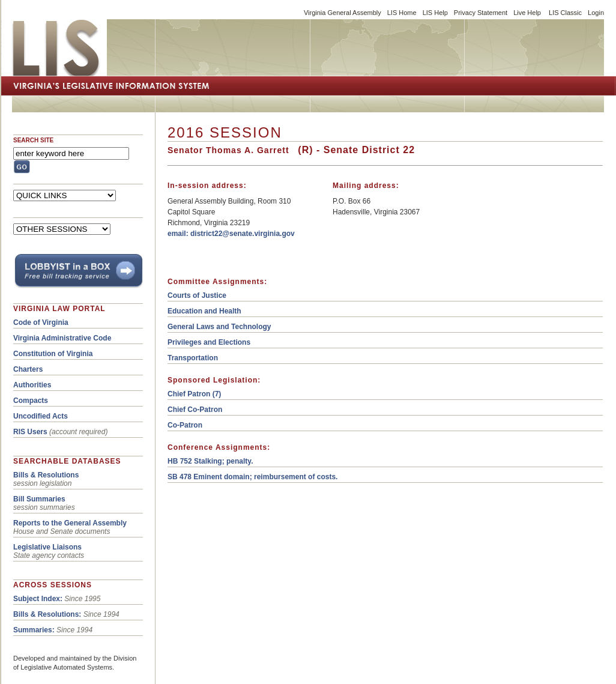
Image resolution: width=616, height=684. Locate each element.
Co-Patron (185, 425)
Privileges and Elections (209, 342)
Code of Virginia (41, 322)
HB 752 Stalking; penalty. (210, 461)
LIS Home (402, 13)
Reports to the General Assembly (70, 523)
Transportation (193, 358)
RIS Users (30, 432)
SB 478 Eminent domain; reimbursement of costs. (252, 477)
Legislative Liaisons (47, 547)
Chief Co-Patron (195, 410)
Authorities (32, 385)
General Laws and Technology (219, 327)
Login (596, 13)
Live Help (527, 13)
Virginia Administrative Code (62, 338)
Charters (28, 369)
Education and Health (204, 311)
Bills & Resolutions (46, 475)
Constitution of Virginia (53, 354)
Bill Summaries (39, 499)
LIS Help (435, 13)
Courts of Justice (197, 295)
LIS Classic (565, 13)
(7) (216, 394)
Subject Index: (38, 599)
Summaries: (34, 630)
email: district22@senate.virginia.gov (231, 234)
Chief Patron (189, 394)
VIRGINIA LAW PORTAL (59, 309)
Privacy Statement (481, 13)
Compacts (31, 401)
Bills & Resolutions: (47, 614)
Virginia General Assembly (343, 13)
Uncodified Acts (41, 416)
